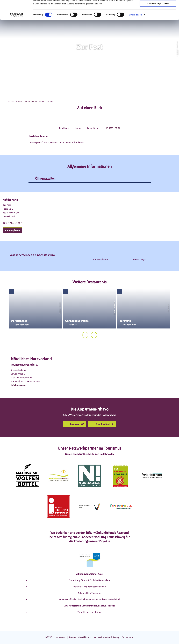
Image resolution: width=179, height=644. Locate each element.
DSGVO (49, 637)
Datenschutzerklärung (80, 637)
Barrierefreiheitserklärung (106, 637)
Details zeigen (135, 32)
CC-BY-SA (177, 53)
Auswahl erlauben (158, 14)
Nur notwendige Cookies (158, 21)
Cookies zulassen (158, 6)
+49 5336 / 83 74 (112, 128)
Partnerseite (128, 637)
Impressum (61, 637)
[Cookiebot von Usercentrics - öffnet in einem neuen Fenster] (16, 33)
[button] (12, 230)
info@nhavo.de (18, 385)
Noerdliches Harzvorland (28, 101)
